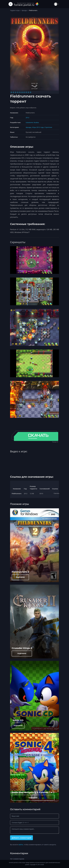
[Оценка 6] (22, 92)
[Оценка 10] (30, 92)
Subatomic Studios (32, 122)
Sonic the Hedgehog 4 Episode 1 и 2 (33, 792)
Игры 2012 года (38, 127)
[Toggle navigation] (11, 4)
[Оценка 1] (11, 92)
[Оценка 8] (26, 92)
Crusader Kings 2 (22, 648)
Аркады (24, 10)
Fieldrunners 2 (20, 572)
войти (21, 845)
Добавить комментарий (21, 838)
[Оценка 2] (13, 92)
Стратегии (48, 127)
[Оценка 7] (24, 92)
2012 (27, 117)
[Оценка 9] (28, 92)
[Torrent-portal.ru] (26, 4)
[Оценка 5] (20, 92)
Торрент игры (15, 10)
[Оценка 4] (18, 92)
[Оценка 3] (16, 92)
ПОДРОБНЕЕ (20, 577)
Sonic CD (18, 720)
